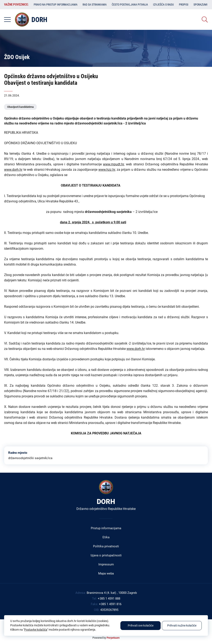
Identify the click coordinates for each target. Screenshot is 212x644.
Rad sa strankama (95, 5)
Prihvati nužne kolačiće (182, 625)
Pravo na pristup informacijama (56, 5)
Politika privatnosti (106, 546)
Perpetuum (113, 638)
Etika (106, 537)
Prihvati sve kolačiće (141, 625)
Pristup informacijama (106, 528)
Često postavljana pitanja (130, 5)
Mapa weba (106, 573)
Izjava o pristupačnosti (106, 555)
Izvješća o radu (163, 5)
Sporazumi (200, 5)
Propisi (184, 5)
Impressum (106, 564)
